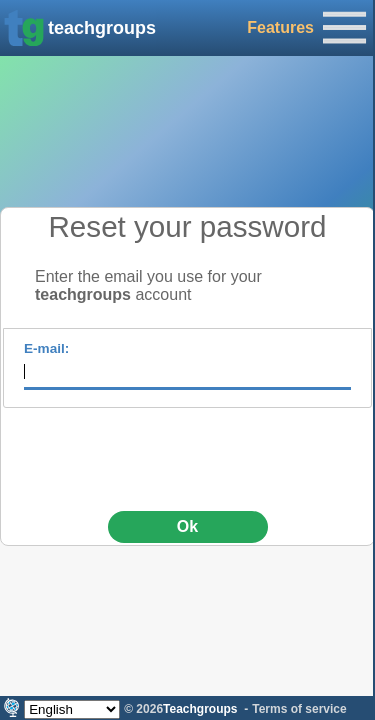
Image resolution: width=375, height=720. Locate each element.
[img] (24, 28)
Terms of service (299, 709)
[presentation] (188, 452)
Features (280, 27)
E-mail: (46, 348)
